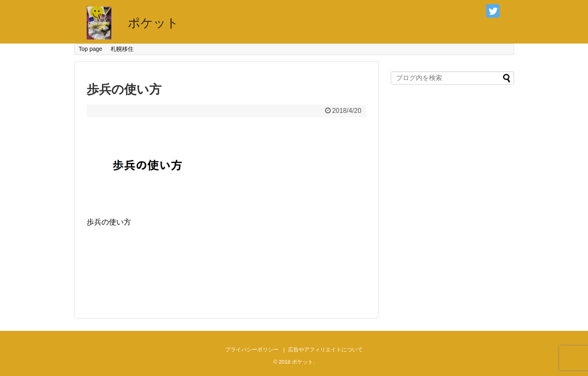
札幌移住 (122, 49)
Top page (90, 49)
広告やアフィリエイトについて (325, 350)
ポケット (153, 23)
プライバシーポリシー (252, 350)
